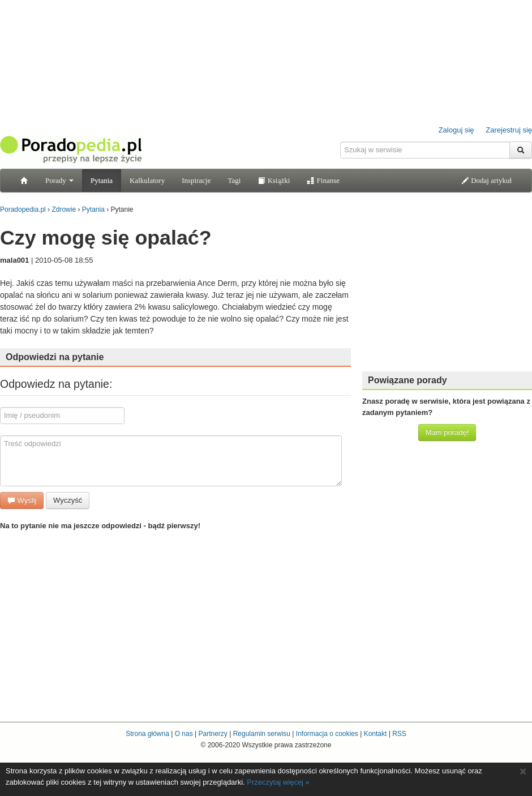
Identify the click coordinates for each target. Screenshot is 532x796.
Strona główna (147, 734)
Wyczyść (68, 500)
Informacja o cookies (327, 734)
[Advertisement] (266, 617)
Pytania (102, 180)
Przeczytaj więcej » (278, 782)
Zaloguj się (456, 130)
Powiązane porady (407, 380)
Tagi (234, 180)
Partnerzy (213, 734)
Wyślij (22, 500)
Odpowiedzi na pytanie (55, 357)
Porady (59, 180)
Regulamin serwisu (262, 734)
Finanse (323, 180)
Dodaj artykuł (486, 180)
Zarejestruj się (509, 130)
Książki (274, 180)
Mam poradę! (447, 432)
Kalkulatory (147, 180)
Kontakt (376, 734)
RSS (399, 734)
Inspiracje (196, 180)
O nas (184, 734)
